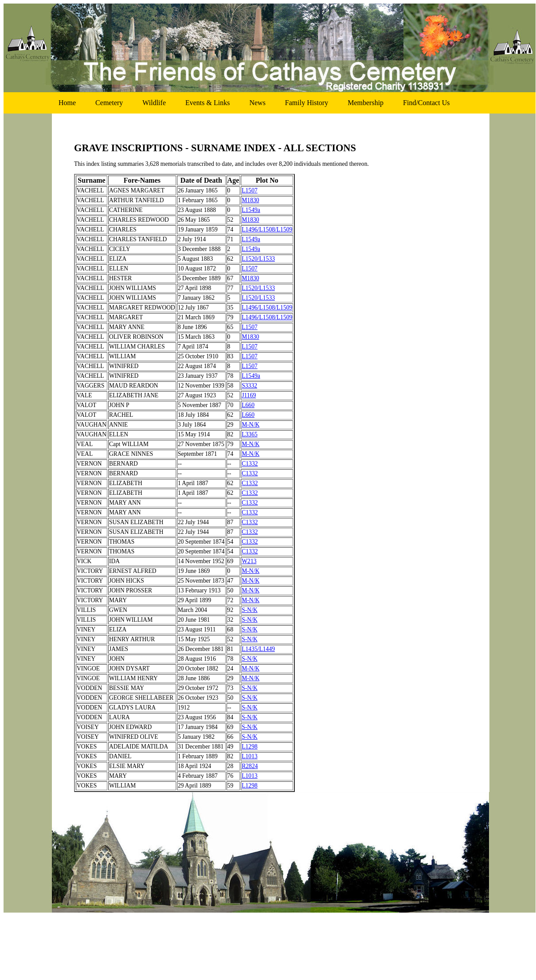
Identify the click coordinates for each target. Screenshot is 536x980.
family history (307, 103)
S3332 (249, 386)
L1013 (250, 756)
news (257, 103)
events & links (207, 103)
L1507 (250, 190)
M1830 (250, 200)
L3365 (250, 434)
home (67, 103)
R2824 (250, 766)
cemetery (109, 103)
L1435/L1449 (258, 649)
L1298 (250, 747)
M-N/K (250, 425)
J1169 (249, 395)
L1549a (251, 210)
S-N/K (250, 610)
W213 (249, 561)
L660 (248, 405)
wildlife (154, 103)
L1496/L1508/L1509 (267, 229)
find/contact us (426, 103)
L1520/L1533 (258, 259)
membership (366, 103)
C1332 (250, 464)
